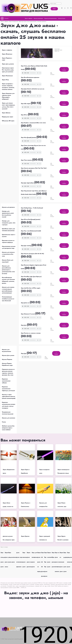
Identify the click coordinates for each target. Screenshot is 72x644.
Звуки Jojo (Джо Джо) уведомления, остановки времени (33, 22)
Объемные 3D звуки (8, 121)
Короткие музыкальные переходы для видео (8, 389)
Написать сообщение (55, 627)
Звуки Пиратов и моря (7, 59)
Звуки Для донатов (8, 64)
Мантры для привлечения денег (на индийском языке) (8, 214)
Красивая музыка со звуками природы (8, 241)
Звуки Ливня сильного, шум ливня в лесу (62, 506)
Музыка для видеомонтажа (6, 350)
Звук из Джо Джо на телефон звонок (57, 562)
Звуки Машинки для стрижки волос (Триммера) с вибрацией (8, 96)
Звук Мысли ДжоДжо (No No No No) (32, 254)
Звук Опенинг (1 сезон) (28, 314)
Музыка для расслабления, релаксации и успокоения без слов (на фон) (8, 270)
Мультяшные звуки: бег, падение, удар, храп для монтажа (8, 70)
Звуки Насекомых (7, 76)
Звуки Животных (7, 54)
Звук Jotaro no (25, 303)
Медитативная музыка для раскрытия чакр (9, 247)
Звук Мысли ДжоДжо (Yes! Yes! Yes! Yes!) (34, 168)
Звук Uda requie (26, 104)
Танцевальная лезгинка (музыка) (8, 413)
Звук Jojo (24, 353)
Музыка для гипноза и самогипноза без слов (8, 254)
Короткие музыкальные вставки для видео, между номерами (9, 405)
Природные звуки (7, 117)
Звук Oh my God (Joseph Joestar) (31, 219)
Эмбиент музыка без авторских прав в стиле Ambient (8, 428)
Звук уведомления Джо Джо (12, 557)
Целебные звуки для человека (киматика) (8, 230)
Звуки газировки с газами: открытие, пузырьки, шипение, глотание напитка (8, 87)
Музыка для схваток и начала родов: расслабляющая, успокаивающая (8, 290)
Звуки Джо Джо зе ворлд (39, 562)
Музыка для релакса (8, 207)
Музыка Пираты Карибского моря (7, 364)
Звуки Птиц (5, 80)
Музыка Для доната (8, 355)
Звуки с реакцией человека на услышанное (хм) (45, 540)
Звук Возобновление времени (30, 77)
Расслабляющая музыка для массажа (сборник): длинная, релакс (8, 280)
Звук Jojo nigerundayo (28, 183)
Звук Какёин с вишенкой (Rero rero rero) (33, 123)
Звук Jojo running (26, 246)
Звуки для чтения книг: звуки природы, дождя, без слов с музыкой (9, 106)
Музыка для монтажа (9, 418)
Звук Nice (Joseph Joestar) (29, 137)
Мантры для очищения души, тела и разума (9, 223)
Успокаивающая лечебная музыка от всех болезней (8, 299)
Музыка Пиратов (7, 359)
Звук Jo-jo (24, 325)
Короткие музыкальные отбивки (6, 381)
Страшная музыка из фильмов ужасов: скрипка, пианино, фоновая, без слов (8, 372)
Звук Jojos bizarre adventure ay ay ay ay (33, 89)
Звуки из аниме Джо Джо (62, 562)
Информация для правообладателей (36, 627)
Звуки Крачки (25, 536)
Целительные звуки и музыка (9, 236)
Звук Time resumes (27, 160)
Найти (54, 9)
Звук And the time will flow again (31, 288)
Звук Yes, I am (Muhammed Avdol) (31, 231)
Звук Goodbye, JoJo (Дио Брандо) (31, 277)
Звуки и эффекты (4, 22)
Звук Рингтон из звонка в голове (31, 333)
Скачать (64, 69)
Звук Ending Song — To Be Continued (32, 208)
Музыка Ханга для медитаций (8, 261)
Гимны (4, 422)
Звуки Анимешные (14, 22)
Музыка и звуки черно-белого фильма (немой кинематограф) (9, 396)
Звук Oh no (24, 115)
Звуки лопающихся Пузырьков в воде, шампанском (63, 473)
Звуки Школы (6, 113)
